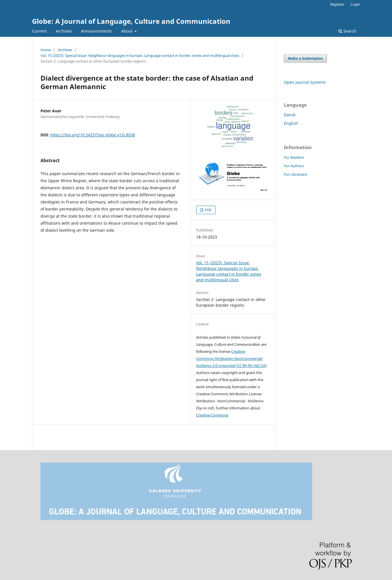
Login (355, 4)
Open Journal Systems (305, 82)
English (291, 123)
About (127, 31)
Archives (64, 31)
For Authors (294, 166)
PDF (208, 210)
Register (337, 4)
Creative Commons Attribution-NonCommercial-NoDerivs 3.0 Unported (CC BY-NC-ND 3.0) (231, 358)
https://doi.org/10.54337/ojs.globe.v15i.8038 (93, 135)
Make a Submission (305, 58)
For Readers (294, 157)
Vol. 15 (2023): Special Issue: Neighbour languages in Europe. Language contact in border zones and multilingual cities (140, 55)
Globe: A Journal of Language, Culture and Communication (131, 21)
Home (46, 50)
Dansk (290, 115)
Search (347, 31)
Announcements (97, 31)
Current (39, 31)
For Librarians (295, 174)
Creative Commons (212, 415)
